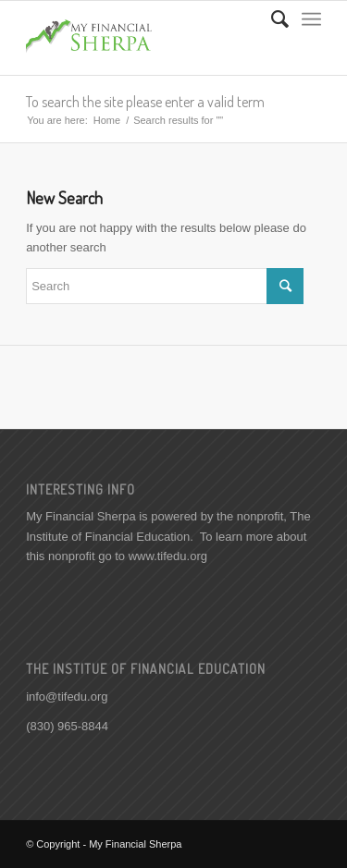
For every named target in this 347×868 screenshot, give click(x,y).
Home (107, 120)
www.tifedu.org (168, 556)
